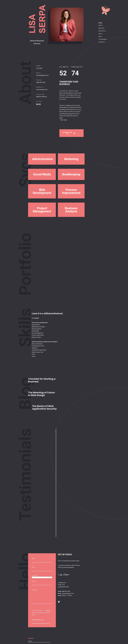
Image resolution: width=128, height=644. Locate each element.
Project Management (42, 223)
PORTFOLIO (102, 31)
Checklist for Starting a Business (42, 380)
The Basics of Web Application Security (44, 407)
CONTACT (102, 42)
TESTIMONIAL (103, 39)
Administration (42, 170)
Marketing (71, 170)
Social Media (42, 185)
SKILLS (101, 34)
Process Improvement (71, 205)
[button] (42, 170)
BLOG (101, 36)
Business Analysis (71, 223)
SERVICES (102, 28)
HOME (101, 23)
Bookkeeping (71, 185)
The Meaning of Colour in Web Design (42, 394)
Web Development (42, 205)
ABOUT (101, 25)
